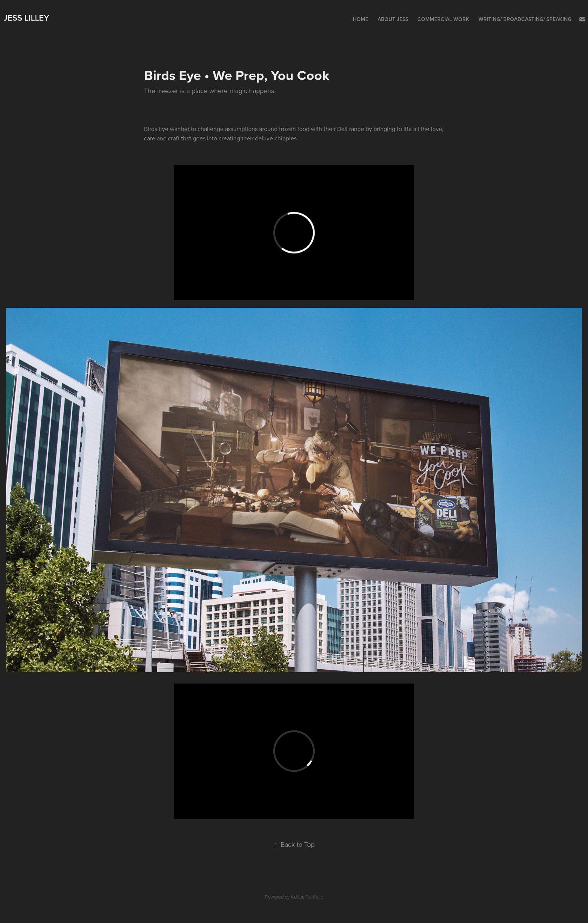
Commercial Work (443, 19)
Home (361, 19)
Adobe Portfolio (307, 897)
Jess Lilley (26, 18)
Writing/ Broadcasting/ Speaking (525, 19)
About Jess (393, 19)
